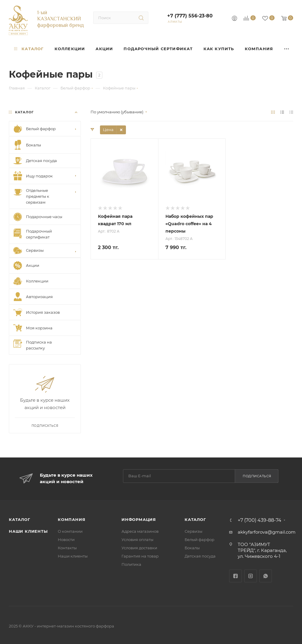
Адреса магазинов (140, 531)
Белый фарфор (200, 540)
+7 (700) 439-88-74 (260, 520)
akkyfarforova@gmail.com (267, 532)
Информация (139, 519)
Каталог (20, 519)
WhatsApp (266, 576)
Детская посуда (200, 556)
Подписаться (257, 476)
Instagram (251, 576)
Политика (131, 564)
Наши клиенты (28, 531)
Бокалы (192, 548)
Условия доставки (139, 548)
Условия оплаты (137, 540)
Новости (66, 540)
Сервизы (193, 531)
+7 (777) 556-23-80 (190, 16)
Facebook (235, 576)
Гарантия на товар (140, 556)
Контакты (67, 548)
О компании (70, 531)
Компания (72, 519)
